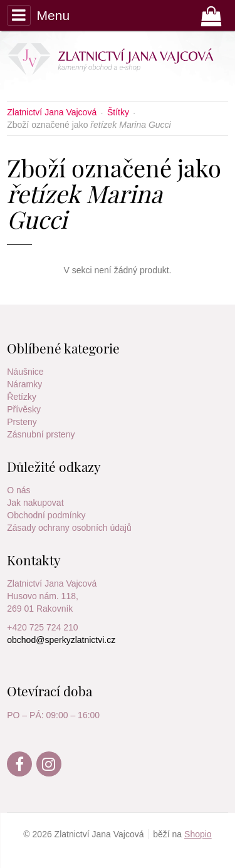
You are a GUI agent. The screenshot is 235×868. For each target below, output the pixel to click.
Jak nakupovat (35, 503)
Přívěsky (24, 409)
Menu (38, 15)
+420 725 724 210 (42, 627)
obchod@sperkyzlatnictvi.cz (61, 640)
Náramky (24, 384)
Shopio (198, 834)
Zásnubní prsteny (41, 434)
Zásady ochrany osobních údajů (69, 528)
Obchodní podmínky (46, 515)
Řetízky (22, 397)
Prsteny (22, 422)
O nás (18, 490)
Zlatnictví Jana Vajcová (52, 583)
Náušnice (25, 372)
